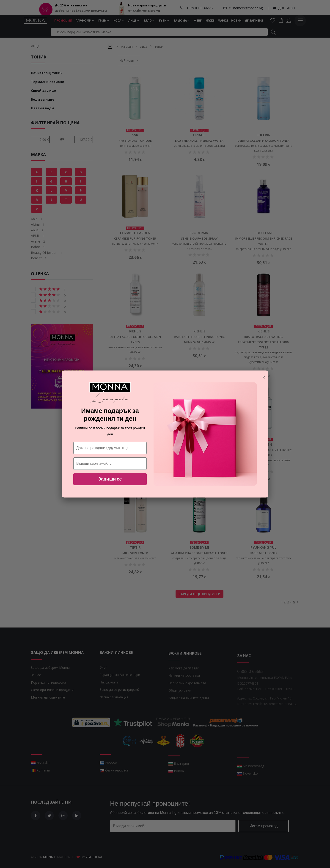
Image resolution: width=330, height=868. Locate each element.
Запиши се (110, 479)
